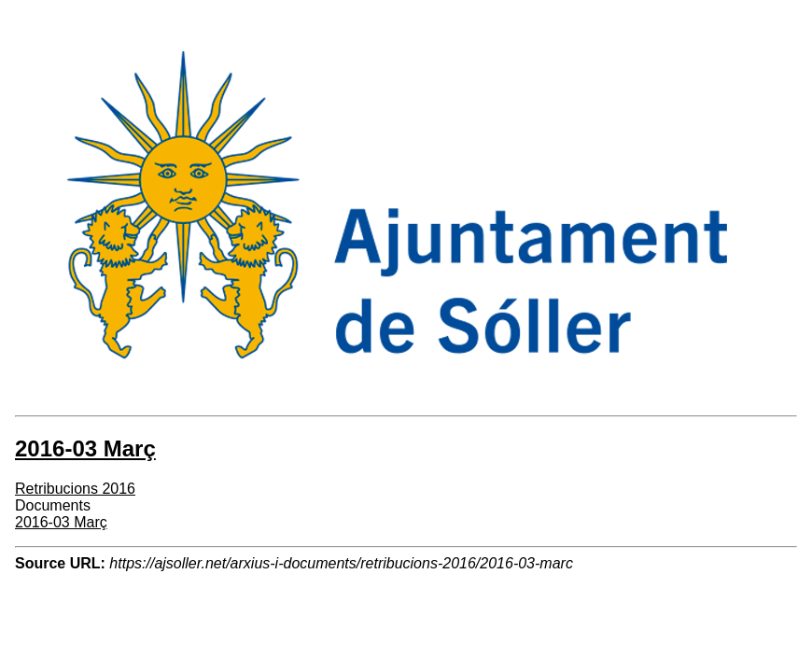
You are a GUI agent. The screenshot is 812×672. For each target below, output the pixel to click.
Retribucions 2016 (75, 489)
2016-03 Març (61, 522)
